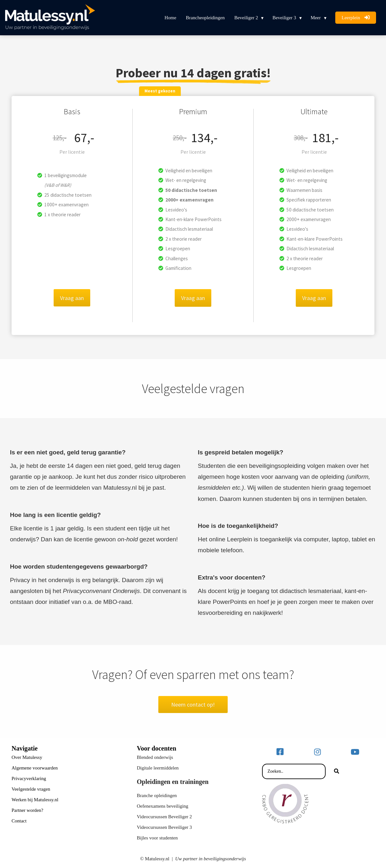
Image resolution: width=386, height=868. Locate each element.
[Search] (337, 771)
